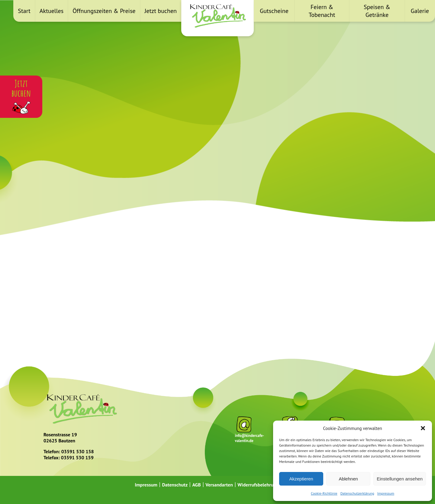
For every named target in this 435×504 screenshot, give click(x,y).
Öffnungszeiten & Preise (104, 11)
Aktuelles (52, 11)
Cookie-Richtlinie (324, 493)
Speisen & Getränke (377, 11)
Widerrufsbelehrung (258, 485)
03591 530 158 (78, 451)
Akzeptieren (301, 479)
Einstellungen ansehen (400, 479)
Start (24, 11)
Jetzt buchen (161, 11)
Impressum (386, 493)
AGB (196, 485)
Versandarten (219, 485)
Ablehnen (348, 479)
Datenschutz (175, 485)
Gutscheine (274, 11)
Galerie (420, 11)
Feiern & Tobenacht (322, 11)
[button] (423, 428)
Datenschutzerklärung (357, 493)
